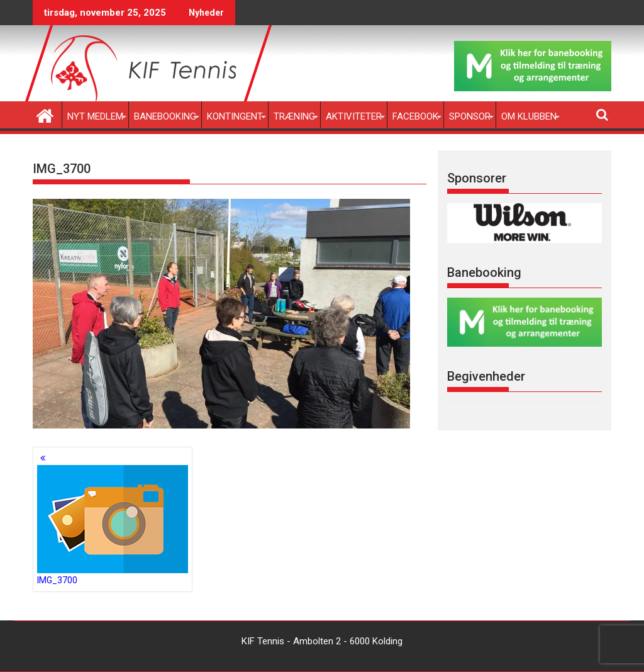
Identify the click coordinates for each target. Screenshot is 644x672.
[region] (525, 223)
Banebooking (165, 116)
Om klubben (529, 116)
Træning (294, 116)
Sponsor (470, 116)
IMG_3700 (113, 525)
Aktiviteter (354, 116)
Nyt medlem (95, 116)
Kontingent (235, 116)
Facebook (415, 116)
